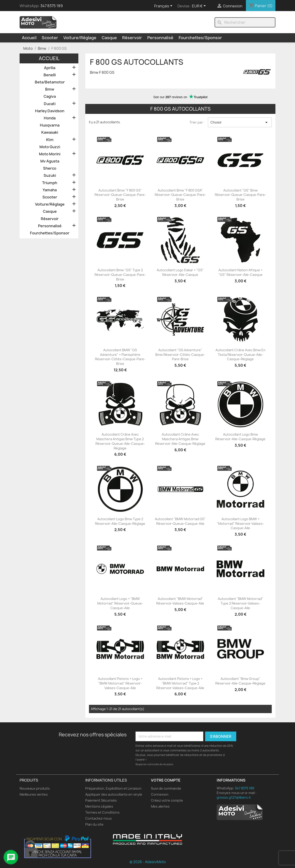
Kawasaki (50, 132)
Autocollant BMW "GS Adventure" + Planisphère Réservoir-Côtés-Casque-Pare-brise (120, 357)
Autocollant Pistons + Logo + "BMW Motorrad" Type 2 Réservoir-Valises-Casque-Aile (180, 683)
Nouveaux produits (35, 788)
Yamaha (50, 190)
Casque (109, 38)
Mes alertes (160, 806)
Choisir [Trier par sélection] (240, 122)
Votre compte (166, 780)
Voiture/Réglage (80, 38)
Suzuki (50, 176)
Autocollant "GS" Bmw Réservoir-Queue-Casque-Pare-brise (240, 195)
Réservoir (132, 38)
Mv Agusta (50, 161)
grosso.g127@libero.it (234, 797)
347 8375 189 (52, 6)
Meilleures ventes (34, 794)
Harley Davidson (50, 111)
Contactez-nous (99, 818)
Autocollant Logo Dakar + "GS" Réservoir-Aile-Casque (180, 272)
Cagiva (50, 96)
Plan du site (94, 824)
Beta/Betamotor (50, 82)
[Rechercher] (245, 22)
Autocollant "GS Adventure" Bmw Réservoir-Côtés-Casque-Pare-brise (180, 355)
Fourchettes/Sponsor (200, 38)
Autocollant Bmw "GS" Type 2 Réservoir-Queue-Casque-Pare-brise (120, 275)
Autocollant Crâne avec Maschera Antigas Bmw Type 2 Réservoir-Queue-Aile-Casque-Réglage (120, 441)
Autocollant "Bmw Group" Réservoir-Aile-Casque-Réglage (240, 681)
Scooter (50, 38)
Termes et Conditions (102, 812)
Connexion (160, 794)
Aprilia (50, 68)
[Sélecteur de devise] (200, 6)
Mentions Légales (99, 806)
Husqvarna (50, 125)
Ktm (50, 140)
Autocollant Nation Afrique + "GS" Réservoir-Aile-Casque (240, 272)
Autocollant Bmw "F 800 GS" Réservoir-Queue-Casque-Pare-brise (120, 195)
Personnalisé (160, 38)
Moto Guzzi (50, 147)
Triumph (50, 183)
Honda (50, 118)
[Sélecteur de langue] (164, 6)
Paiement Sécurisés (101, 800)
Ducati (50, 104)
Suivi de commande (166, 788)
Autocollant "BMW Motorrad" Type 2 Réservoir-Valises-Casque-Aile (240, 603)
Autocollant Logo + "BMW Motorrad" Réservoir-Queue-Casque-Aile (120, 603)
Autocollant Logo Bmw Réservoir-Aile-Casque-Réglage (240, 437)
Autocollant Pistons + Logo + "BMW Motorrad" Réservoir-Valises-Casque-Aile (120, 683)
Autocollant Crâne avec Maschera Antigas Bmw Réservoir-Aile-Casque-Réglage (180, 439)
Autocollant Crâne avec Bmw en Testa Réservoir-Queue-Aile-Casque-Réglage (240, 355)
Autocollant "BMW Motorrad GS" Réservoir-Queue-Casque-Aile (180, 521)
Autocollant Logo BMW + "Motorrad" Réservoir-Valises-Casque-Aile (240, 524)
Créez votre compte (167, 800)
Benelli (50, 75)
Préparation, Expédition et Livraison (113, 788)
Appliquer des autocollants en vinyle (114, 794)
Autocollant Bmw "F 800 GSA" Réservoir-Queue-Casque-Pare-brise (180, 195)
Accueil (29, 38)
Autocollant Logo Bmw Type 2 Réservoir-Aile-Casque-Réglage (120, 521)
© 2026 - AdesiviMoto (148, 862)
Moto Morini (50, 154)
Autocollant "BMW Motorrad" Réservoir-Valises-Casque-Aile (180, 601)
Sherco (50, 168)
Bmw (50, 89)
